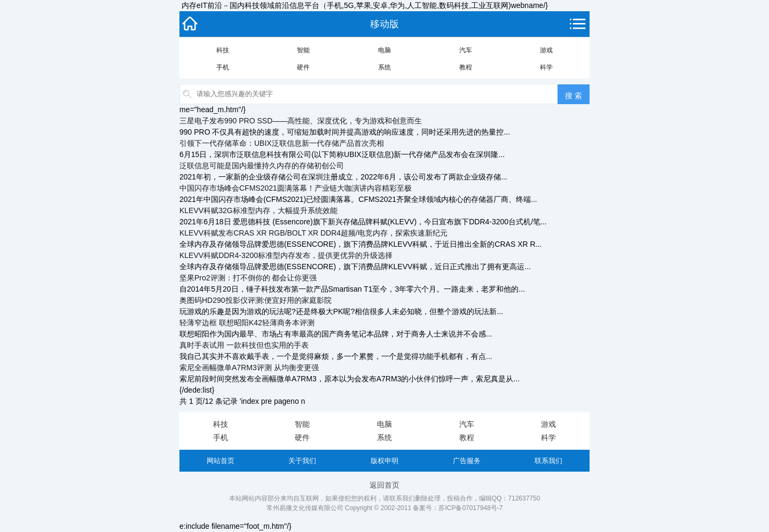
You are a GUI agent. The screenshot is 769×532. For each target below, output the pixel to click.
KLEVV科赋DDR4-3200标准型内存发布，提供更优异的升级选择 (286, 255)
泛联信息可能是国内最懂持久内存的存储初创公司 (262, 166)
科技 (223, 50)
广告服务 (467, 461)
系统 (384, 67)
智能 (303, 50)
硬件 (303, 67)
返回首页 (384, 485)
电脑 (384, 50)
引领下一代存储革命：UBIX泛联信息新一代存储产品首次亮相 (282, 143)
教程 (466, 67)
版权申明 (384, 461)
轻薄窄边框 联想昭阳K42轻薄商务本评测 (247, 323)
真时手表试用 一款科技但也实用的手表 (244, 345)
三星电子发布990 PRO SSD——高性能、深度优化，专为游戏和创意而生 (301, 121)
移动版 (384, 24)
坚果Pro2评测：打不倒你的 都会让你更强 (248, 278)
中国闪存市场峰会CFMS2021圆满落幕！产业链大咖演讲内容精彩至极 (296, 188)
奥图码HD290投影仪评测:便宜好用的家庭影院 (256, 300)
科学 (546, 67)
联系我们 (548, 461)
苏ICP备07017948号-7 (470, 508)
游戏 (546, 50)
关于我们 (302, 461)
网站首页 (221, 461)
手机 (223, 67)
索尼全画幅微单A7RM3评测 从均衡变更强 (249, 367)
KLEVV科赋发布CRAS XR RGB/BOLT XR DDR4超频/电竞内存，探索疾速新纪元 (313, 233)
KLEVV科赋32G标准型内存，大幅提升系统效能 (258, 210)
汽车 (466, 50)
